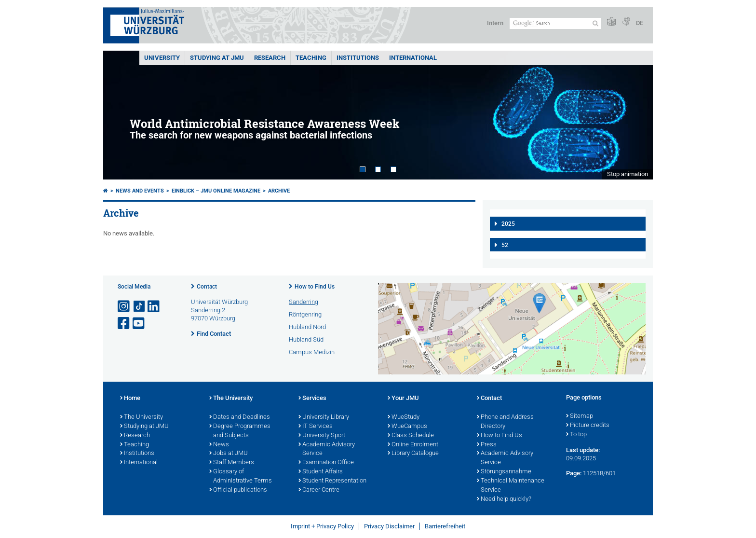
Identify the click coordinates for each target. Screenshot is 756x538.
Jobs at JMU (229, 454)
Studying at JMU (144, 427)
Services (312, 399)
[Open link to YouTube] (139, 324)
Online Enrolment (413, 445)
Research (135, 436)
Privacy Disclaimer (389, 526)
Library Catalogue (413, 454)
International (413, 58)
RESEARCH (270, 58)
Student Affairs (321, 472)
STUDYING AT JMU (217, 58)
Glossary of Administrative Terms (241, 476)
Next (636, 115)
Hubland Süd (306, 339)
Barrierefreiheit (445, 526)
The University (142, 417)
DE (640, 23)
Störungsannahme (504, 472)
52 (505, 245)
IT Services (316, 427)
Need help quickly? (504, 499)
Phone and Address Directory (505, 422)
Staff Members (232, 463)
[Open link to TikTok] (139, 307)
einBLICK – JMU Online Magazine (216, 191)
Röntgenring (305, 314)
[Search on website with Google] (555, 23)
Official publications (238, 490)
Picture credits (588, 426)
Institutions (137, 454)
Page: (574, 473)
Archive (279, 191)
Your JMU (403, 399)
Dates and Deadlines (240, 417)
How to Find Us (315, 287)
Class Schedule (411, 436)
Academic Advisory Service (327, 449)
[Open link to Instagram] (124, 307)
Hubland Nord (307, 327)
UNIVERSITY (162, 58)
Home (130, 399)
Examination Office (326, 463)
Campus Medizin (312, 352)
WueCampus (407, 427)
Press (487, 445)
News (219, 445)
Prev (120, 115)
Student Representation (332, 481)
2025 (508, 224)
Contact (207, 287)
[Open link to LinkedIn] (154, 307)
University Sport (322, 436)
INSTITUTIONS (358, 58)
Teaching (311, 58)
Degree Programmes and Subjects (240, 431)
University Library (324, 417)
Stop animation (628, 174)
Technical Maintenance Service (511, 486)
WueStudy (404, 417)
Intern (495, 23)
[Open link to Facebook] (124, 324)
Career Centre (319, 490)
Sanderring (304, 302)
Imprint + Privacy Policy (322, 526)
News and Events (140, 191)
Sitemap (580, 416)
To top (576, 435)
